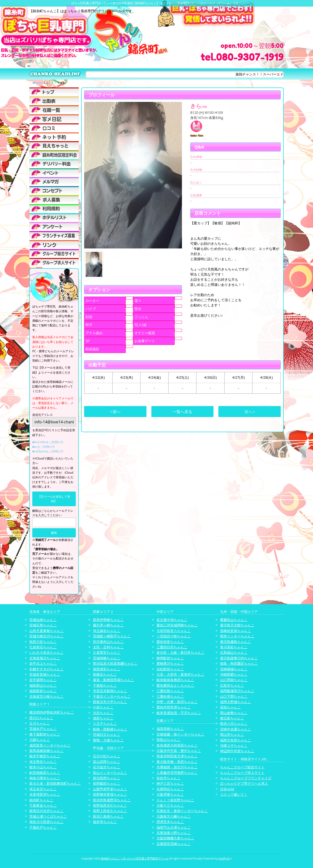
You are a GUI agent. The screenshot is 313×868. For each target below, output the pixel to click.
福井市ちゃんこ (105, 822)
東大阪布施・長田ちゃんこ (177, 762)
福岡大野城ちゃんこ (235, 702)
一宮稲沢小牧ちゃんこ (174, 636)
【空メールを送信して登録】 (54, 499)
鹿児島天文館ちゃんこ (237, 625)
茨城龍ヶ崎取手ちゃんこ (112, 636)
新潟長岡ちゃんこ (107, 778)
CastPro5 (224, 858)
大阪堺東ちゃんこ (170, 794)
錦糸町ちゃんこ (41, 800)
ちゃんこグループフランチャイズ (246, 778)
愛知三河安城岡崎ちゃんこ (177, 625)
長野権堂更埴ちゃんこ (110, 794)
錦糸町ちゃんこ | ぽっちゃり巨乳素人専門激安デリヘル (135, 858)
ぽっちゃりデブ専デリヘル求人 (244, 783)
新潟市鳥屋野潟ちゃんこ (112, 800)
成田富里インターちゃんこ (50, 745)
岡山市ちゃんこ (232, 734)
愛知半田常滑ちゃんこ (174, 707)
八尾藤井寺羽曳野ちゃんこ (177, 773)
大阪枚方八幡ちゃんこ (174, 816)
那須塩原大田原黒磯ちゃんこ (115, 663)
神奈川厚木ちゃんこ (45, 778)
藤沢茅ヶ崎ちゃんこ (108, 625)
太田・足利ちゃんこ (108, 647)
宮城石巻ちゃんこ (43, 625)
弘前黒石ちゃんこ (43, 647)
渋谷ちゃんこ (103, 713)
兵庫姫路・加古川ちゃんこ (177, 767)
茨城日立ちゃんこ (107, 734)
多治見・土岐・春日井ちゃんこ (180, 652)
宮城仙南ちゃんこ (43, 620)
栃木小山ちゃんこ (43, 767)
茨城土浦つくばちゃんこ (48, 816)
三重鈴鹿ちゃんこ (170, 696)
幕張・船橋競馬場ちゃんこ (113, 680)
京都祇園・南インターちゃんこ (180, 734)
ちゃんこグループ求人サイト (242, 773)
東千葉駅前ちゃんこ (45, 734)
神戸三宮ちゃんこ (170, 783)
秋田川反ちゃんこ (43, 642)
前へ (115, 412)
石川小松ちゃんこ (107, 756)
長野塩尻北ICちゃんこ (110, 805)
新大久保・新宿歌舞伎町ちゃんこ (55, 783)
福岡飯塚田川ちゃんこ (237, 691)
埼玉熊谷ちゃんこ (43, 762)
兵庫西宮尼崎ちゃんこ (174, 844)
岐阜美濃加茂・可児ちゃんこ (179, 713)
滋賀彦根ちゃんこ (170, 729)
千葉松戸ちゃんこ (43, 827)
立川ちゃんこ (40, 723)
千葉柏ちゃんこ (105, 685)
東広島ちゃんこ (232, 718)
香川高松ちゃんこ (234, 647)
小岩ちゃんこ (103, 707)
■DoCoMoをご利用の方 (48, 442)
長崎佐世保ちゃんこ (235, 631)
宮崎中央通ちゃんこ (235, 729)
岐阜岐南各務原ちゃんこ (175, 680)
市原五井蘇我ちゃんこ (110, 691)
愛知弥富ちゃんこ (170, 642)
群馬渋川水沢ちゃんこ (46, 811)
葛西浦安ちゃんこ (107, 669)
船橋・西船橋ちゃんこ (110, 729)
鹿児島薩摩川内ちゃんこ (239, 658)
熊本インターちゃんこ (237, 636)
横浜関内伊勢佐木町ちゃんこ (52, 712)
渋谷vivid (227, 789)
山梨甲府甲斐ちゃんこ (110, 789)
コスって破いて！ (234, 794)
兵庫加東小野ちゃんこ (174, 833)
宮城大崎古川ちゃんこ (46, 636)
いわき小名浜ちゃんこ (46, 652)
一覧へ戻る (182, 412)
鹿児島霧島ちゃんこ (235, 642)
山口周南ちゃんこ (234, 680)
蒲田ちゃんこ (103, 718)
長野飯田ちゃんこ (107, 783)
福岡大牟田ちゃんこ (235, 740)
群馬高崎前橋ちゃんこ (46, 751)
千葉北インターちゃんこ (112, 696)
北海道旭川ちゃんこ (45, 658)
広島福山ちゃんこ (234, 652)
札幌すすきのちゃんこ (46, 669)
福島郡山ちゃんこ (43, 685)
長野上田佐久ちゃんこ (110, 811)
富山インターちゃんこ (110, 773)
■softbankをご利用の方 (48, 451)
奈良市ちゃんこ (168, 778)
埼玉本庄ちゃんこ (43, 789)
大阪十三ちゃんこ (170, 805)
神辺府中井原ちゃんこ (237, 751)
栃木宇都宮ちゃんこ (45, 756)
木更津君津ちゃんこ (45, 794)
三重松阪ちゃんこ (170, 691)
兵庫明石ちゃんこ (170, 789)
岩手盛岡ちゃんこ (43, 680)
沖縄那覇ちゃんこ (234, 674)
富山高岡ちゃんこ (107, 762)
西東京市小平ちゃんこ (110, 702)
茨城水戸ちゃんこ (43, 729)
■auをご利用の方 (44, 447)
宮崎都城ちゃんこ (234, 669)
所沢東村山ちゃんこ (108, 642)
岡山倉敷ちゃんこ (234, 713)
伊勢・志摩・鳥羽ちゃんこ (177, 702)
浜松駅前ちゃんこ (170, 669)
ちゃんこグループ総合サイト (242, 767)
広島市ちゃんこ (232, 685)
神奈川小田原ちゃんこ (46, 822)
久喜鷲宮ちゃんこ (107, 652)
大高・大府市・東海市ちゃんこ (180, 674)
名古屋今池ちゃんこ (172, 620)
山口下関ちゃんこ (234, 696)
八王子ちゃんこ (105, 723)
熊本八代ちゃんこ (234, 723)
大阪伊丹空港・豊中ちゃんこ (179, 751)
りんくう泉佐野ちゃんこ (175, 800)
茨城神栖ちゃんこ (107, 658)
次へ (250, 412)
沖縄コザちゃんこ (234, 745)
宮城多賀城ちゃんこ (45, 674)
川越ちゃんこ (40, 740)
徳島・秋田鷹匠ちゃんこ (239, 663)
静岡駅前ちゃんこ (170, 658)
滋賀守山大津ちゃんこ (174, 827)
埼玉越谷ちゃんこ (107, 631)
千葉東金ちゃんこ (43, 805)
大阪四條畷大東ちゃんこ (175, 838)
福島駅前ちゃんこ (43, 691)
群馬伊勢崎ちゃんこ (108, 620)
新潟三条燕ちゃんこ (108, 816)
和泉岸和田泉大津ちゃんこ (177, 756)
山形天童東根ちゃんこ (46, 631)
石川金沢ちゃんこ (107, 767)
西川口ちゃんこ (41, 718)
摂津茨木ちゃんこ (170, 822)
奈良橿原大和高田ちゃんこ (177, 745)
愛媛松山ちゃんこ (234, 620)
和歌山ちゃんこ (168, 740)
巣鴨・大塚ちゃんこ (108, 740)
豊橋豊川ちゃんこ (170, 663)
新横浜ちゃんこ (105, 674)
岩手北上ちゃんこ (43, 663)
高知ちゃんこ (230, 707)
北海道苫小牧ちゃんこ (46, 696)
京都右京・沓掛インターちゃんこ (182, 811)
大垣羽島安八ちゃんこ (174, 631)
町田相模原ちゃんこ (45, 773)
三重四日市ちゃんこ (172, 647)
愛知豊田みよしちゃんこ (175, 685)
